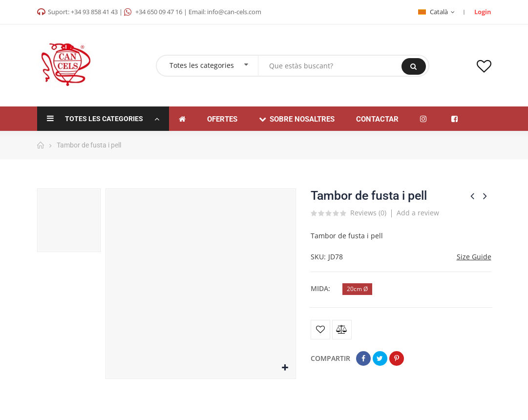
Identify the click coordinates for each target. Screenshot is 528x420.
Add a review (418, 213)
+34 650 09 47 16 (159, 12)
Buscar (413, 66)
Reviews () (368, 213)
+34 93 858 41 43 (94, 12)
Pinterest (397, 358)
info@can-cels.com (234, 12)
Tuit (380, 358)
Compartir (363, 358)
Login (483, 12)
